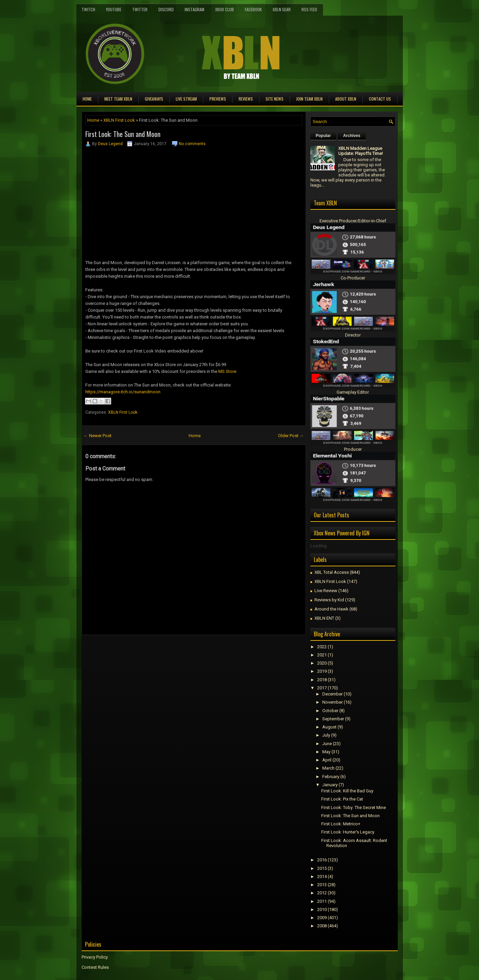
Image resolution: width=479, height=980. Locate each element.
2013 (322, 885)
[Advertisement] (161, 650)
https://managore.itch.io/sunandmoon (123, 392)
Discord (166, 9)
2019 (322, 671)
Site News (275, 99)
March (328, 768)
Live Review (326, 591)
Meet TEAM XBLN (118, 99)
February (331, 777)
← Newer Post (98, 436)
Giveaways (154, 99)
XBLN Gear (282, 9)
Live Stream (186, 99)
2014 (322, 876)
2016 (322, 860)
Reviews (246, 99)
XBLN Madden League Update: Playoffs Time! (361, 151)
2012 (322, 893)
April (327, 760)
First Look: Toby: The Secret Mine (354, 807)
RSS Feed (309, 9)
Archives (352, 136)
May (326, 752)
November (332, 702)
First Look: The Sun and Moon (123, 134)
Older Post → (291, 436)
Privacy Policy (95, 957)
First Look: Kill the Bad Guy (347, 791)
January (330, 785)
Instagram (194, 9)
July (326, 735)
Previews (218, 99)
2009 (322, 918)
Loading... (320, 546)
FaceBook (253, 9)
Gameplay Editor (353, 392)
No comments (192, 144)
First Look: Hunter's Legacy (348, 832)
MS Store (227, 371)
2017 (322, 688)
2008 (322, 926)
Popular (323, 136)
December (332, 694)
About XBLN (346, 99)
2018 (322, 680)
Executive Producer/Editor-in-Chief (353, 221)
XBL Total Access (332, 572)
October (330, 711)
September (333, 719)
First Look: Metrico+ (341, 824)
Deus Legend (110, 144)
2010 (322, 909)
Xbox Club (225, 9)
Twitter (140, 9)
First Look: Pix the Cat (342, 799)
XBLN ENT (324, 618)
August (329, 727)
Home (87, 99)
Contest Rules (95, 967)
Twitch (88, 9)
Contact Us (380, 99)
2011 (322, 901)
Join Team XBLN (309, 99)
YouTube (114, 9)
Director (353, 335)
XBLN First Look (119, 120)
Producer (353, 449)
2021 (322, 655)
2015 (322, 868)
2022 (322, 647)
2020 (322, 663)
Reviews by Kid (329, 600)
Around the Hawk (331, 609)
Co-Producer (353, 278)
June (327, 744)
